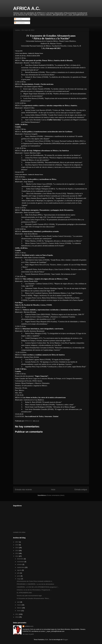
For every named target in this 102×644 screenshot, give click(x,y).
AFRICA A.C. (27, 8)
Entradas (18, 19)
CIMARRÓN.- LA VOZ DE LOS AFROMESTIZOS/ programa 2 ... (38, 587)
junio (19, 576)
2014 (17, 551)
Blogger (65, 640)
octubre (20, 564)
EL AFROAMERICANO (24, 593)
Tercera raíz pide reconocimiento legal (29, 596)
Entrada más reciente (23, 490)
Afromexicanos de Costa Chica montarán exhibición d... (35, 581)
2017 (17, 542)
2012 (17, 556)
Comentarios (20, 23)
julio (19, 573)
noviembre (21, 562)
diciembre (20, 559)
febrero (20, 608)
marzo (19, 605)
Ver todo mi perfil (28, 634)
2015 (17, 548)
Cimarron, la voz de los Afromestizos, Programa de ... (34, 590)
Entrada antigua (81, 490)
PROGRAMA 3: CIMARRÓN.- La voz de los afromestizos (35, 584)
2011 (17, 614)
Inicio (53, 490)
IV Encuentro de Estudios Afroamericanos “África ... (34, 598)
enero (19, 611)
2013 (17, 553)
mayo (19, 579)
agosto (20, 570)
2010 (17, 617)
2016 (17, 545)
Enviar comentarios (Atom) (56, 495)
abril (19, 602)
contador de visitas (19, 532)
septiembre (21, 567)
